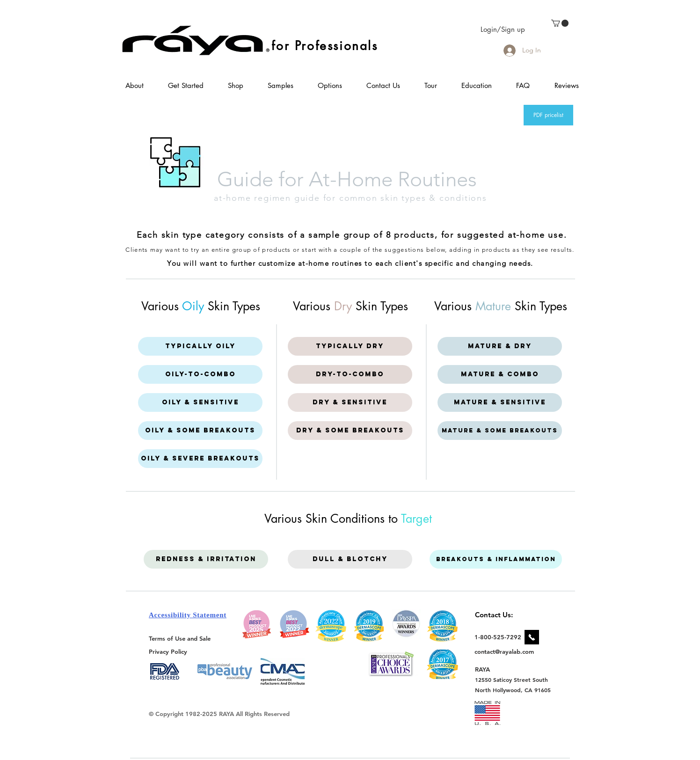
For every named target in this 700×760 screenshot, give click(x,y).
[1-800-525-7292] (498, 637)
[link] (560, 23)
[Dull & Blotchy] (350, 559)
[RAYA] (488, 669)
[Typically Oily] (200, 346)
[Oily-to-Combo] (200, 374)
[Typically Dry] (350, 346)
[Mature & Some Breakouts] (500, 431)
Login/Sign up (503, 29)
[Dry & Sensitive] (350, 402)
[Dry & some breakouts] (350, 431)
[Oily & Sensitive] (200, 402)
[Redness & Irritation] (206, 559)
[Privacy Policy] (169, 651)
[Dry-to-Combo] (350, 374)
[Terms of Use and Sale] (180, 638)
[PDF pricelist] (548, 115)
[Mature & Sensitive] (500, 402)
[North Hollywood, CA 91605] (513, 690)
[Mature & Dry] (500, 346)
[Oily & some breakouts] (200, 431)
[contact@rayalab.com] (506, 651)
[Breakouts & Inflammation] (496, 559)
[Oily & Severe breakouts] (200, 459)
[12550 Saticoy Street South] (512, 680)
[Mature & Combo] (500, 374)
